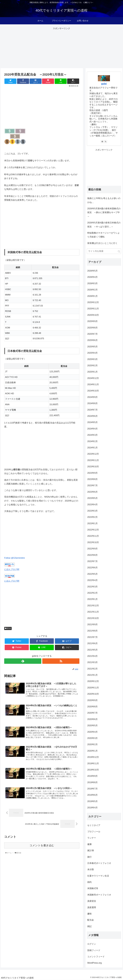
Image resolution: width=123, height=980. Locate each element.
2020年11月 (93, 688)
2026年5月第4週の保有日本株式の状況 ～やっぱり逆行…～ (104, 225)
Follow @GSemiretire (14, 558)
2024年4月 (92, 429)
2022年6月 (92, 568)
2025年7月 (92, 334)
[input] (104, 251)
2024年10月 (93, 391)
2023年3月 (92, 511)
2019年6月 (92, 795)
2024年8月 (92, 403)
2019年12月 (93, 757)
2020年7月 (92, 713)
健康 (89, 844)
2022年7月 (92, 561)
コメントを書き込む (42, 845)
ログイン (92, 944)
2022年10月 (93, 542)
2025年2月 (92, 366)
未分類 (91, 869)
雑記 (89, 926)
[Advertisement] (61, 47)
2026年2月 (92, 290)
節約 (89, 882)
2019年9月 (92, 776)
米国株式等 (93, 888)
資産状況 (92, 901)
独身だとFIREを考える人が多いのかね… (104, 200)
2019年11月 (93, 763)
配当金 (8, 628)
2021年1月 (92, 675)
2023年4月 (92, 505)
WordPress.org (95, 963)
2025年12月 (93, 302)
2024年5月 (92, 422)
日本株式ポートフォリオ (99, 863)
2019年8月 (92, 782)
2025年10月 (93, 315)
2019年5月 (92, 801)
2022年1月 (92, 599)
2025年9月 (92, 321)
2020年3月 (92, 738)
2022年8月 (92, 555)
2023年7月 (92, 485)
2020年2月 (92, 744)
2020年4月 (92, 732)
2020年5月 (92, 726)
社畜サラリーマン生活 (98, 876)
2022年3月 (92, 587)
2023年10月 (93, 467)
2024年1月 (92, 448)
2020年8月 (92, 707)
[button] (119, 251)
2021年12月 (93, 606)
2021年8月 (92, 631)
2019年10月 (93, 770)
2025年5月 (92, 347)
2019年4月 (92, 808)
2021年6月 (92, 643)
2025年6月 (92, 340)
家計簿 (91, 851)
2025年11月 (93, 309)
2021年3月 (92, 662)
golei (104, 84)
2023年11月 (93, 460)
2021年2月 (92, 669)
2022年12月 (93, 530)
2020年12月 (93, 681)
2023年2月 (92, 517)
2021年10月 (93, 618)
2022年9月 (92, 549)
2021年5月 (92, 650)
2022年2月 (92, 593)
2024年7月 (92, 410)
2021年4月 (92, 656)
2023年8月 (92, 479)
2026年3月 (92, 283)
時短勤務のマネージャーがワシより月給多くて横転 (104, 235)
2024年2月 (92, 441)
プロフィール (94, 832)
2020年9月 (92, 700)
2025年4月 (92, 353)
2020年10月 (93, 694)
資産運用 (92, 907)
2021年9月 (92, 624)
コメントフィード (96, 957)
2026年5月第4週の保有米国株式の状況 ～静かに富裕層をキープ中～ (104, 212)
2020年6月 (92, 719)
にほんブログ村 (12, 569)
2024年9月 (92, 397)
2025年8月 (92, 328)
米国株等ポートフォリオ (99, 895)
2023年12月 (93, 454)
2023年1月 (92, 523)
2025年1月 (92, 372)
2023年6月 (92, 492)
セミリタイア (94, 825)
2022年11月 (93, 536)
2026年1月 (92, 296)
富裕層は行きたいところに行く (102, 243)
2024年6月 (92, 416)
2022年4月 (92, 580)
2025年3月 (92, 359)
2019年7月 (92, 789)
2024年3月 (92, 435)
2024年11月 (93, 384)
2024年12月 (93, 378)
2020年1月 (92, 751)
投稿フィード (94, 950)
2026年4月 (92, 277)
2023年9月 (92, 473)
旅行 (89, 857)
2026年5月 (92, 271)
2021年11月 (93, 612)
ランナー (92, 838)
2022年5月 (92, 574)
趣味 (89, 914)
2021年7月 (92, 637)
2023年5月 (92, 498)
